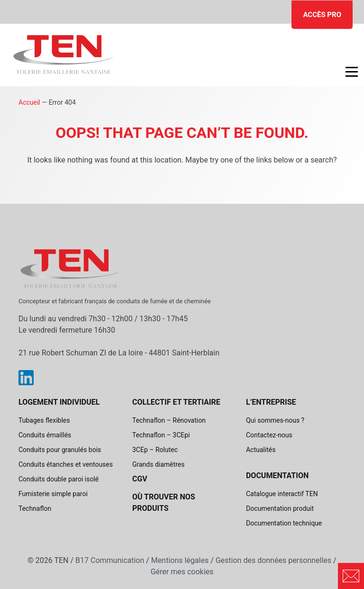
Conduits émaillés (45, 435)
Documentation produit (280, 508)
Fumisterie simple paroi (53, 494)
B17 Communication (110, 560)
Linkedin (26, 378)
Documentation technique (284, 523)
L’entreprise (271, 402)
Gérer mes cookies (182, 572)
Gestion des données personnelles (273, 560)
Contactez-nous (269, 435)
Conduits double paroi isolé (59, 479)
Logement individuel (59, 402)
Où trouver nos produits (164, 503)
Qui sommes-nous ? (275, 420)
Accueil (29, 102)
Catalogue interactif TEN (282, 494)
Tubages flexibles (44, 420)
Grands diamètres (158, 464)
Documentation (277, 476)
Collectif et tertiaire (176, 402)
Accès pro (322, 15)
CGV (140, 479)
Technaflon (35, 508)
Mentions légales (180, 560)
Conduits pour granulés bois (60, 450)
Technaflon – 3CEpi (161, 435)
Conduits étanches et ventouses (66, 464)
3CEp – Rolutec (155, 450)
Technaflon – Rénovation (169, 420)
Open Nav (347, 65)
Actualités (261, 450)
